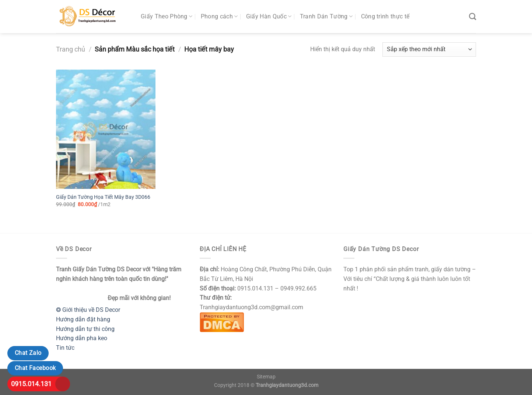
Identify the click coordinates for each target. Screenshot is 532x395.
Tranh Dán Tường (326, 17)
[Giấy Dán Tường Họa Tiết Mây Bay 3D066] (106, 129)
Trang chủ (71, 49)
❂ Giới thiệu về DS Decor (88, 310)
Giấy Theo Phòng (167, 17)
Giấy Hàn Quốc (269, 17)
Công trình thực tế (385, 16)
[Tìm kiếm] (472, 16)
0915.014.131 (31, 384)
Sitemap (266, 377)
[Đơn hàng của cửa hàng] (429, 50)
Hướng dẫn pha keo (82, 338)
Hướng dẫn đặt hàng (83, 319)
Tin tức (65, 348)
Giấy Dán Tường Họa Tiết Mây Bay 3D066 (103, 197)
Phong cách (219, 17)
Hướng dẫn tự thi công (85, 329)
